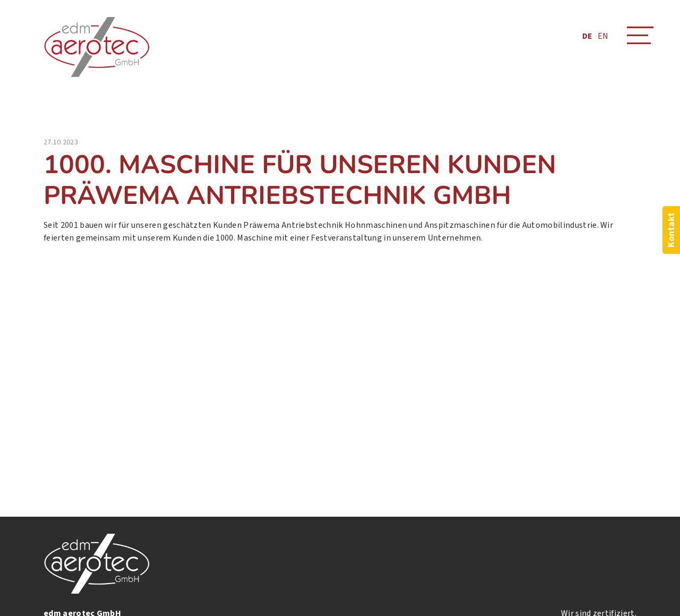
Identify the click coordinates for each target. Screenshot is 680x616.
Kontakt (671, 230)
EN (603, 36)
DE (587, 36)
